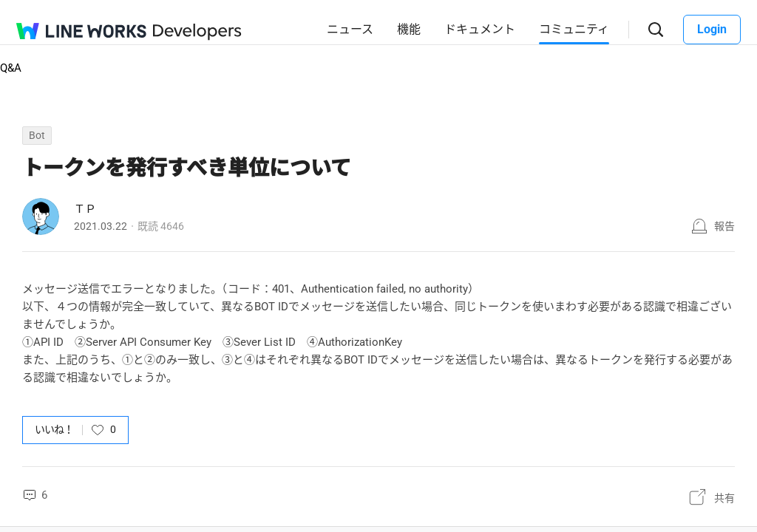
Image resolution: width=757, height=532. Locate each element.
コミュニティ (574, 29)
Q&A (11, 68)
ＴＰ (85, 209)
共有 (724, 498)
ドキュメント (480, 29)
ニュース (350, 29)
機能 (409, 29)
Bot (37, 135)
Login (712, 29)
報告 (724, 226)
